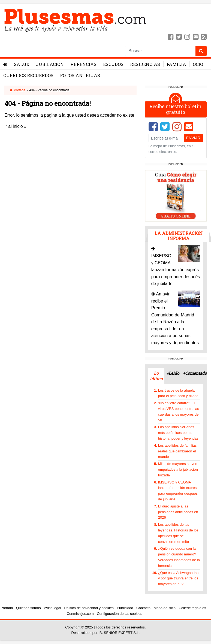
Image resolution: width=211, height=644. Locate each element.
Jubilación (50, 64)
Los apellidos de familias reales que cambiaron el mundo (177, 451)
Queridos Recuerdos (28, 75)
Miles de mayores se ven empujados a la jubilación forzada (178, 469)
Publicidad (125, 608)
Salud (22, 64)
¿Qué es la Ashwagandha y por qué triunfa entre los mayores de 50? (178, 578)
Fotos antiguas (80, 75)
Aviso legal (52, 608)
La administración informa (179, 236)
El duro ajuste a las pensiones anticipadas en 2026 (178, 512)
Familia (176, 64)
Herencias (83, 64)
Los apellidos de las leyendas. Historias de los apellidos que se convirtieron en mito (178, 533)
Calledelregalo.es (192, 608)
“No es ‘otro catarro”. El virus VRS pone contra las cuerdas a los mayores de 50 (179, 411)
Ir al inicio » (15, 126)
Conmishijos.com (80, 614)
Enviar (193, 138)
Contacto (143, 608)
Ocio (198, 64)
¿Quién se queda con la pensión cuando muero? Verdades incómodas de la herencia (179, 557)
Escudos (113, 64)
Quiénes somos (28, 608)
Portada (17, 90)
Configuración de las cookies (119, 614)
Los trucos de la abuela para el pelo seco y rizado (178, 393)
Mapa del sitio (165, 608)
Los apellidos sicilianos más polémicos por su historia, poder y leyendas (178, 433)
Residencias (145, 64)
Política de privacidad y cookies (89, 608)
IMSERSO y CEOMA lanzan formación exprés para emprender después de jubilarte (178, 491)
